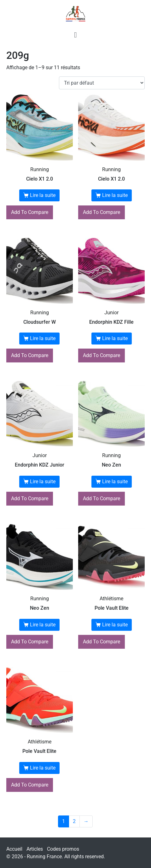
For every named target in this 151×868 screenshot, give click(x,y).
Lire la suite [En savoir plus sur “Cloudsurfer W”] (43, 338)
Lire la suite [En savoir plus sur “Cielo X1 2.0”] (43, 195)
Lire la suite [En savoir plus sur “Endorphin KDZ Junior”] (43, 482)
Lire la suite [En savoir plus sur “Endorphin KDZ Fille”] (115, 338)
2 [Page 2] (74, 821)
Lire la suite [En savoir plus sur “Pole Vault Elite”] (115, 625)
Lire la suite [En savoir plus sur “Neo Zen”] (115, 482)
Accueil (14, 849)
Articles (35, 849)
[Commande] (102, 83)
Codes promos (63, 849)
